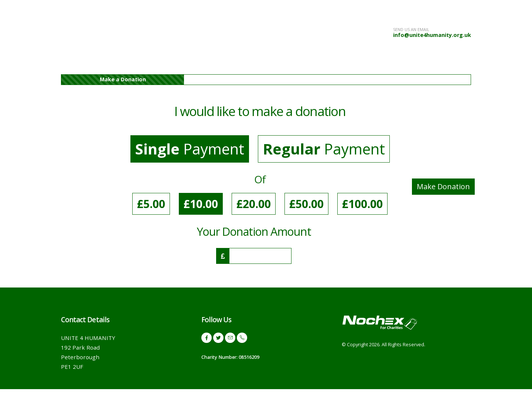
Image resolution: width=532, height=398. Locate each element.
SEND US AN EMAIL (411, 29)
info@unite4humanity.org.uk (432, 35)
